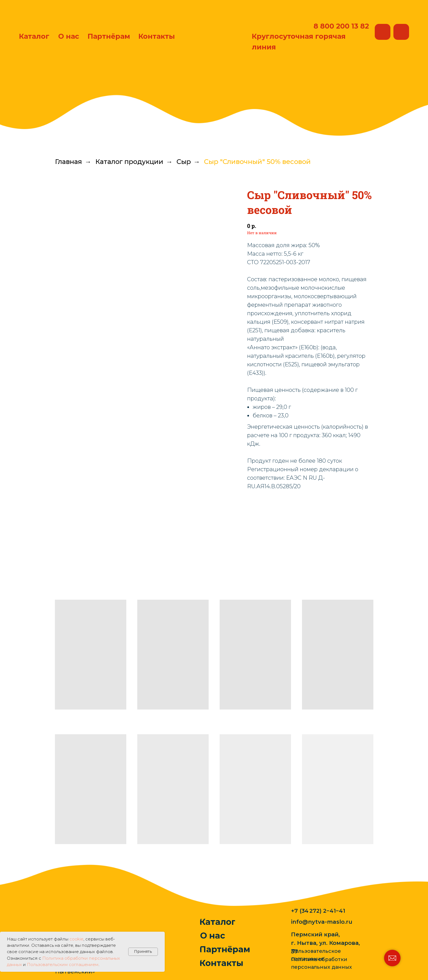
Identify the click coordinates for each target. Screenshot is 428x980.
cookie (76, 939)
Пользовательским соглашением (63, 964)
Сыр (184, 162)
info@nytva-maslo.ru (322, 922)
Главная (68, 162)
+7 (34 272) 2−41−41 (318, 911)
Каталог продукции (129, 162)
